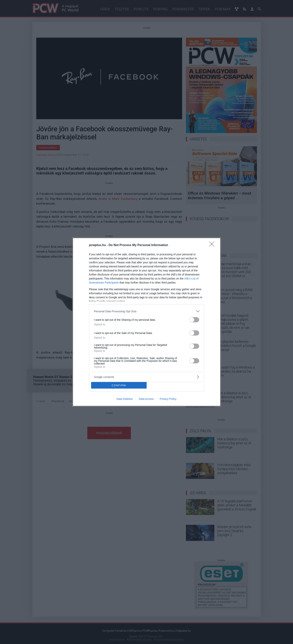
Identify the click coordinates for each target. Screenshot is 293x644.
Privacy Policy (168, 399)
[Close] (213, 245)
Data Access (146, 399)
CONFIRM (119, 385)
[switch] (194, 320)
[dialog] (147, 322)
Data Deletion (125, 399)
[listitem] (147, 311)
